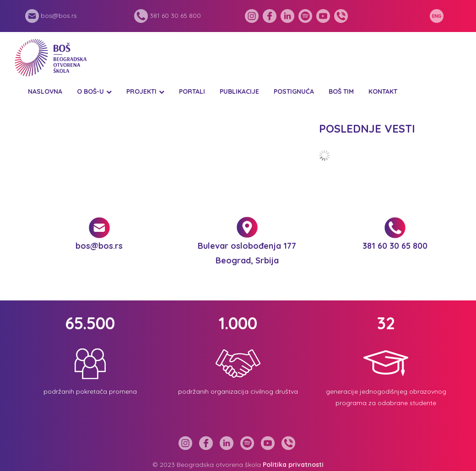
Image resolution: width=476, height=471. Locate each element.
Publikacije (239, 91)
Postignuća (294, 91)
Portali (192, 91)
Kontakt (383, 91)
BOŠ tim (341, 91)
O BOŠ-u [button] (90, 91)
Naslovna (45, 91)
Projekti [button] (141, 91)
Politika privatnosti (293, 465)
